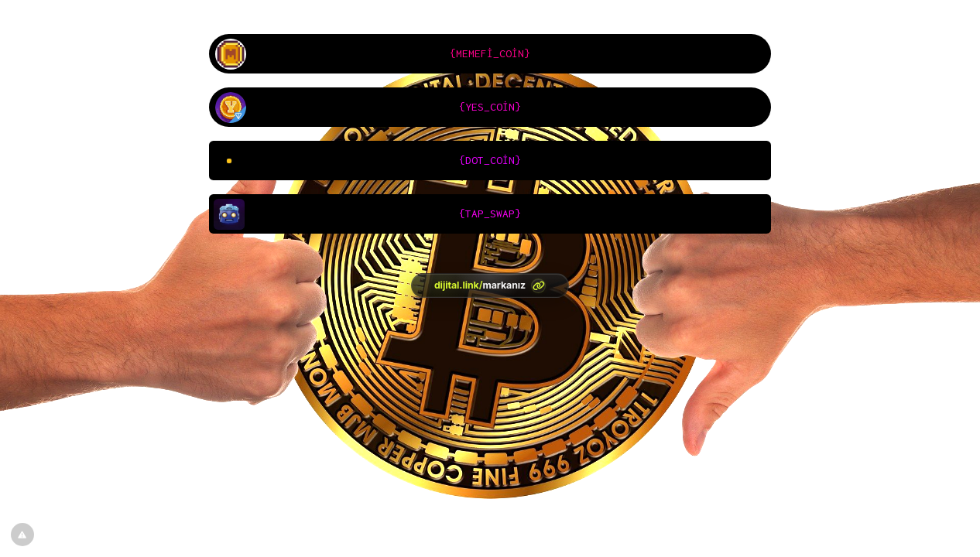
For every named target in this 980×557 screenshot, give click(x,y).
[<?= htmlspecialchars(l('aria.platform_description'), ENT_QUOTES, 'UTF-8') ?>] (490, 285)
